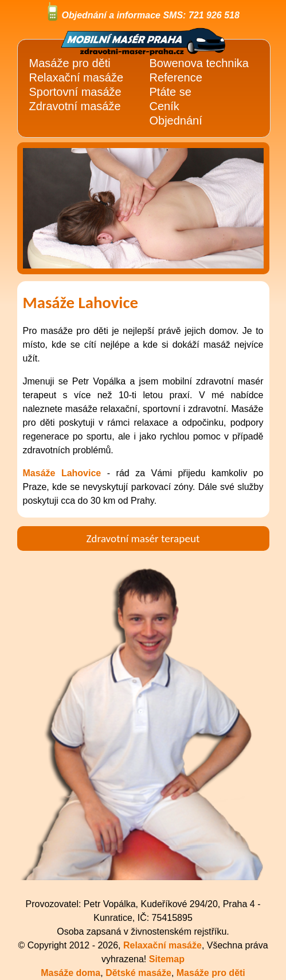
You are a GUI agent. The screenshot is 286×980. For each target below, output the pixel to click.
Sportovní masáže (75, 92)
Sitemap (167, 959)
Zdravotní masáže (75, 106)
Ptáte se (171, 92)
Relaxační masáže (77, 77)
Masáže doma (70, 973)
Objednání (176, 120)
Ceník (164, 106)
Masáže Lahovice (62, 473)
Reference (176, 77)
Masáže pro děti (211, 973)
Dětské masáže (138, 973)
